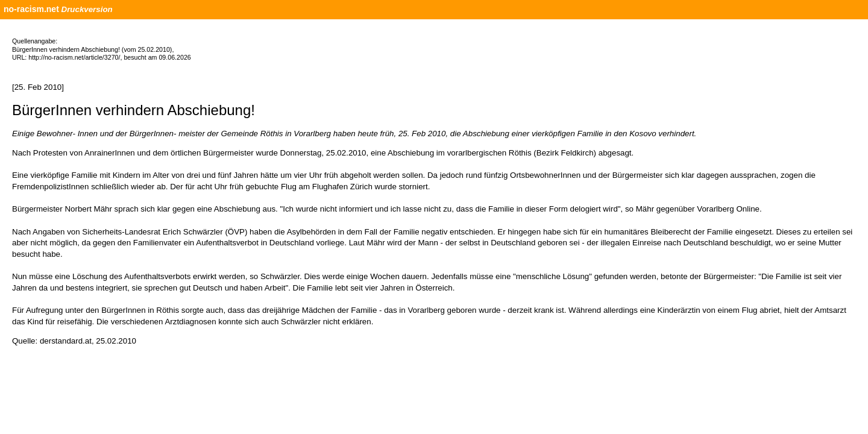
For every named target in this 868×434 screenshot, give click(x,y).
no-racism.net (31, 9)
